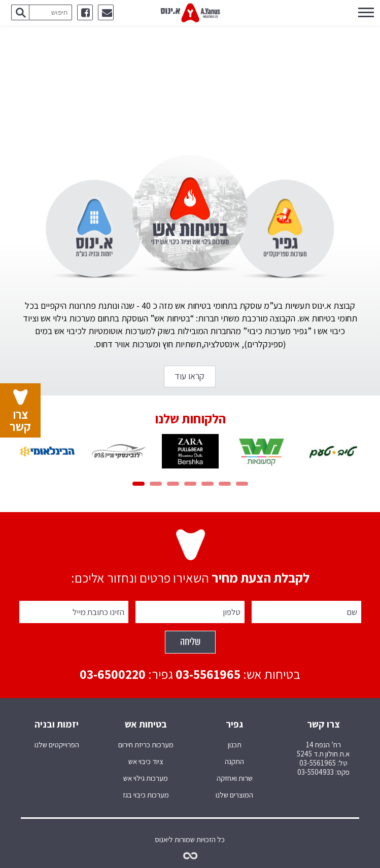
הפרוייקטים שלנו (57, 745)
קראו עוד (189, 376)
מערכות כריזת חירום (146, 745)
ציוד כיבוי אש (146, 762)
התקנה (234, 762)
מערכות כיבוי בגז (146, 795)
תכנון (235, 745)
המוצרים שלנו (234, 795)
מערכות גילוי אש (146, 778)
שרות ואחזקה (235, 778)
